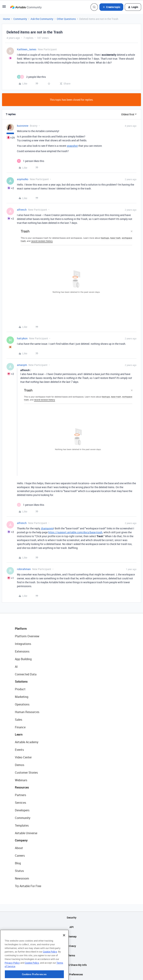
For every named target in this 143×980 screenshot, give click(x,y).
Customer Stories (26, 773)
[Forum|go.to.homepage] (26, 7)
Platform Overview (27, 636)
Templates (22, 825)
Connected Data (26, 674)
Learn (19, 734)
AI (16, 667)
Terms (71, 955)
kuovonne (23, 126)
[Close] (64, 951)
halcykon (22, 338)
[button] (4, 8)
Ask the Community (42, 19)
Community (20, 19)
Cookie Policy (50, 968)
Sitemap (72, 936)
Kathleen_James (27, 49)
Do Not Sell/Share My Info (72, 965)
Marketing (22, 697)
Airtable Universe (26, 833)
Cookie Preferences (72, 974)
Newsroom (22, 878)
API (71, 927)
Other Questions (66, 19)
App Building (23, 659)
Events (19, 750)
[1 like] (31, 161)
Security (71, 917)
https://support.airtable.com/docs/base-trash (75, 532)
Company (21, 840)
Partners (20, 795)
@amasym (47, 528)
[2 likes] (31, 77)
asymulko (23, 179)
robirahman (24, 569)
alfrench (22, 210)
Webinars (21, 780)
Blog (18, 863)
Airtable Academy (27, 742)
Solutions (21, 682)
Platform (21, 629)
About (19, 848)
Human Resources (27, 712)
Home (6, 19)
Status (19, 871)
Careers (20, 856)
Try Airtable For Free (28, 886)
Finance (20, 727)
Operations (22, 704)
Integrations (23, 644)
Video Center (23, 757)
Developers (22, 810)
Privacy (72, 946)
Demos (20, 765)
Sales (19, 720)
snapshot (72, 146)
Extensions (22, 651)
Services (20, 803)
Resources (22, 787)
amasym (22, 365)
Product (20, 689)
